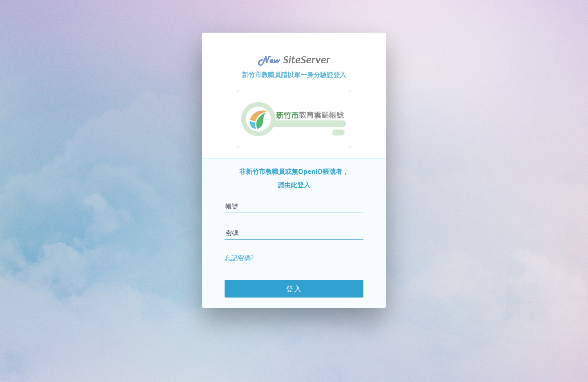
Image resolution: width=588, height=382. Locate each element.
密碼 (232, 233)
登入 (294, 289)
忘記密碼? (239, 258)
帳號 (232, 206)
